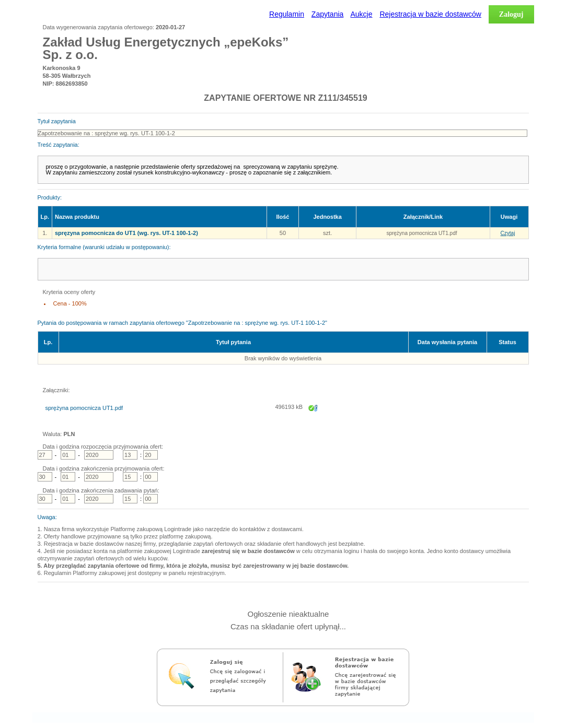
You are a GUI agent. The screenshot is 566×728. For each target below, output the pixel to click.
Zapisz (313, 411)
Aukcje (361, 14)
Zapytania (327, 14)
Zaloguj (511, 14)
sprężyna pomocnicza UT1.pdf (421, 233)
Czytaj (508, 233)
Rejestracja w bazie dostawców (430, 14)
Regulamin (287, 14)
